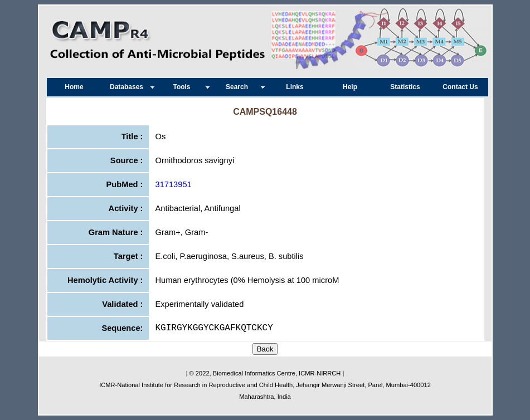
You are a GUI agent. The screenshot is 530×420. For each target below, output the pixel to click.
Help (350, 87)
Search (240, 87)
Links (295, 87)
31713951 (174, 184)
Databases (129, 87)
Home (74, 87)
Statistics (405, 87)
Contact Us (460, 87)
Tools (184, 87)
